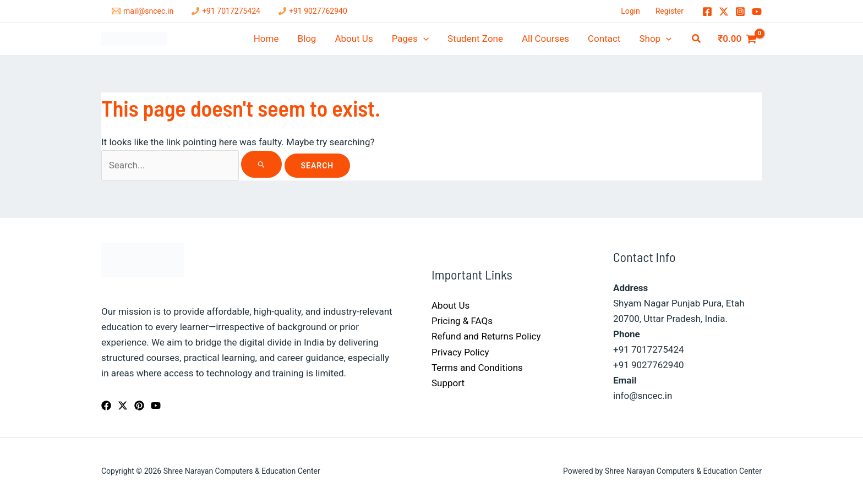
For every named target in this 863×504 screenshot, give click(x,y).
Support (448, 383)
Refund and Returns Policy (486, 336)
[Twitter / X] (724, 12)
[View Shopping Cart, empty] (738, 39)
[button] (697, 39)
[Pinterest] (139, 406)
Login (630, 11)
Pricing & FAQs (462, 321)
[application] (423, 39)
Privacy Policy (460, 352)
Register (670, 11)
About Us (450, 305)
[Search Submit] (262, 164)
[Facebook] (707, 12)
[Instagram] (740, 12)
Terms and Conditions (477, 368)
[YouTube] (757, 12)
